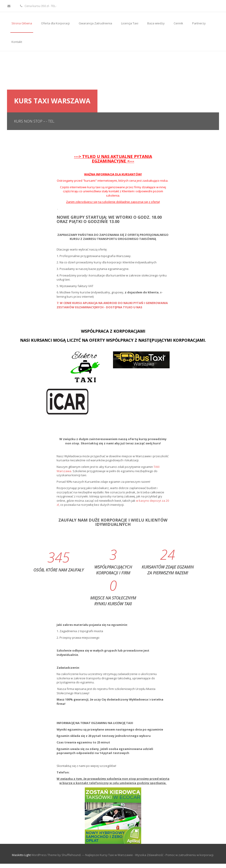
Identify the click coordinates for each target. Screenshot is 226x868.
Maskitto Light (21, 855)
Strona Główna (22, 23)
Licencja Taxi (130, 23)
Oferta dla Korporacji (55, 23)
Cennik (178, 23)
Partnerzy (199, 23)
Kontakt (17, 42)
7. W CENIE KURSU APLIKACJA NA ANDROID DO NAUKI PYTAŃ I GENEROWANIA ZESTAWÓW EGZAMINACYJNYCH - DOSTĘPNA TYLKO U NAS (112, 305)
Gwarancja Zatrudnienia (95, 23)
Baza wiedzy (156, 23)
